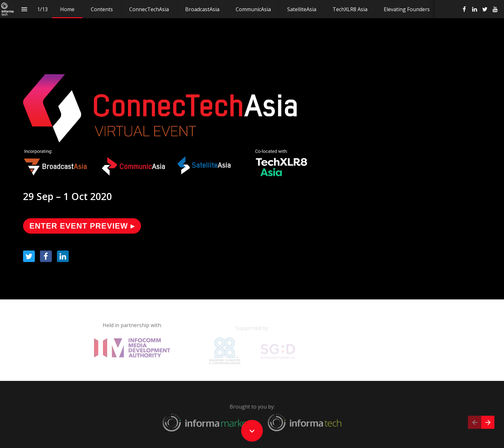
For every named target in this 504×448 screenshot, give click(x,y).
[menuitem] (67, 9)
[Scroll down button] (252, 431)
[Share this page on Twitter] (29, 256)
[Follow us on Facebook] (464, 9)
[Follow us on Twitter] (485, 9)
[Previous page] (475, 422)
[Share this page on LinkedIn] (63, 256)
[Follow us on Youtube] (495, 9)
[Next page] (488, 422)
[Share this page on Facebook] (46, 256)
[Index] (24, 9)
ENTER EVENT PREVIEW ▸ (81, 225)
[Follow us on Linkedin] (475, 9)
